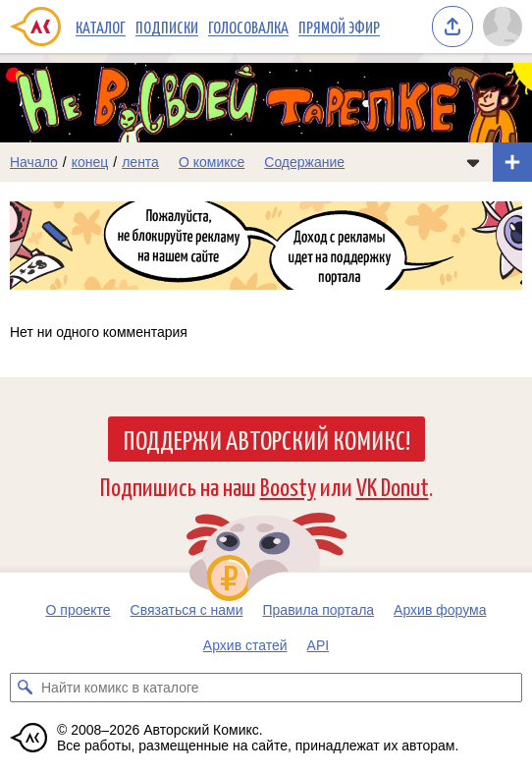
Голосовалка (248, 27)
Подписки (167, 27)
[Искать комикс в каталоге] (25, 688)
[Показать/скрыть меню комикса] (473, 162)
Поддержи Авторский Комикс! (266, 439)
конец (90, 162)
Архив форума (440, 610)
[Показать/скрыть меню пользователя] (503, 27)
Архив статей (245, 645)
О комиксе (212, 162)
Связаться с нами (187, 610)
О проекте (79, 610)
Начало (34, 162)
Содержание (304, 162)
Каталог (101, 27)
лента (140, 162)
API (319, 645)
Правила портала (319, 610)
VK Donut (393, 486)
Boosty (288, 486)
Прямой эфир (339, 27)
